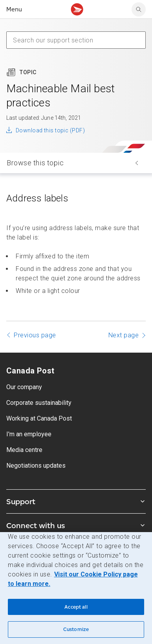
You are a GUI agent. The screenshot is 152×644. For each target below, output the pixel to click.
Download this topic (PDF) (50, 130)
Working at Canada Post (39, 418)
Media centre (24, 450)
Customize (76, 629)
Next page (124, 335)
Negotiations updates (36, 466)
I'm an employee (29, 434)
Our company (24, 387)
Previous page (35, 335)
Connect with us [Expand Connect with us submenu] (76, 525)
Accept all (76, 607)
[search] (139, 9)
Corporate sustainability (39, 403)
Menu (14, 9)
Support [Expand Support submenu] (76, 501)
